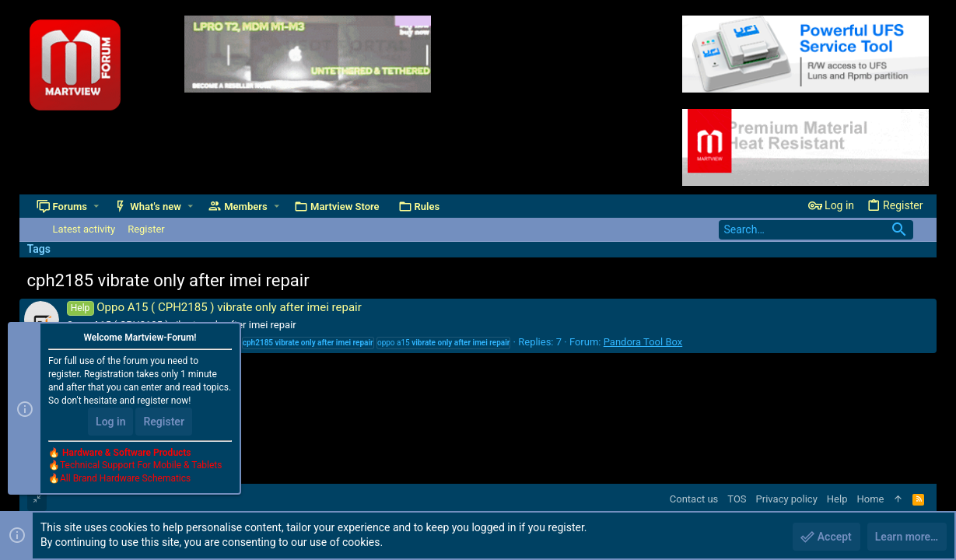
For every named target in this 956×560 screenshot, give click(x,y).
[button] (96, 206)
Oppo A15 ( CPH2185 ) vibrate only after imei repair (214, 307)
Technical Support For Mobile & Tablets (141, 466)
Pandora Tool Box (643, 342)
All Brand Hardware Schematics (125, 479)
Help (837, 499)
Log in (110, 422)
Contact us (694, 499)
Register (164, 422)
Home (870, 499)
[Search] (816, 230)
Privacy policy (787, 499)
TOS (737, 499)
